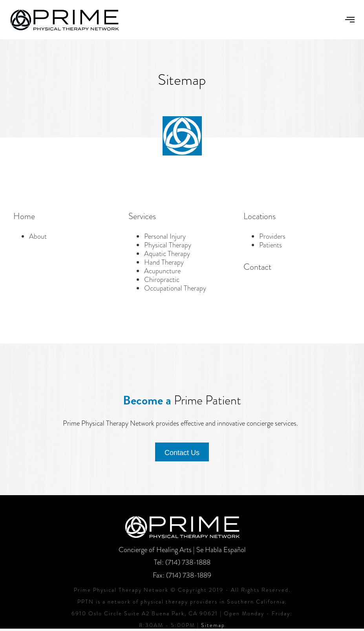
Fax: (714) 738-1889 (182, 575)
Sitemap (213, 625)
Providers (272, 236)
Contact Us (182, 453)
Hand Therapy (164, 262)
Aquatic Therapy (167, 254)
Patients (271, 245)
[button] (350, 20)
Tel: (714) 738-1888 (182, 562)
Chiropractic (162, 280)
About (38, 236)
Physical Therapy (168, 245)
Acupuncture (162, 271)
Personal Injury (165, 236)
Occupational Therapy (175, 288)
